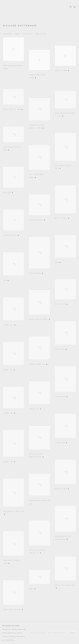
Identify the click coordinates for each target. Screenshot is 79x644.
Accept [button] (73, 633)
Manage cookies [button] (38, 633)
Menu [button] (74, 7)
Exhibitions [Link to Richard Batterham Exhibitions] (28, 34)
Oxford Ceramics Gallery (12, 7)
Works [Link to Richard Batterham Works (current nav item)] (17, 34)
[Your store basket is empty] (71, 7)
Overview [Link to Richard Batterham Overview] (7, 34)
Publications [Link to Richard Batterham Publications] (41, 34)
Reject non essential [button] (57, 633)
